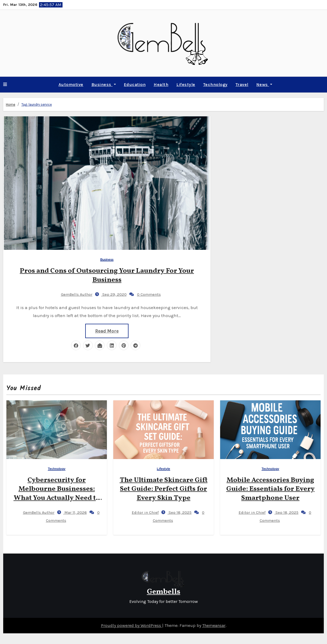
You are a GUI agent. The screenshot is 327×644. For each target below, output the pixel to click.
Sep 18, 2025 (180, 512)
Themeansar (214, 625)
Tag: (37, 104)
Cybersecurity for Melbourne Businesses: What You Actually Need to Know (57, 494)
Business (104, 84)
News (264, 84)
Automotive (71, 84)
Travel (242, 84)
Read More (107, 329)
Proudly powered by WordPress (132, 625)
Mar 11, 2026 (75, 512)
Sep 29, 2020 (114, 293)
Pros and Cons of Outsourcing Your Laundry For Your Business (107, 274)
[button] (5, 85)
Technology (215, 84)
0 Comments (149, 293)
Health (161, 84)
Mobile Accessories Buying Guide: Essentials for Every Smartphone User (270, 489)
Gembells (164, 592)
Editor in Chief (141, 512)
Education (135, 84)
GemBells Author (72, 293)
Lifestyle (186, 84)
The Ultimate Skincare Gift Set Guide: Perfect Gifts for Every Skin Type (164, 489)
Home (11, 104)
